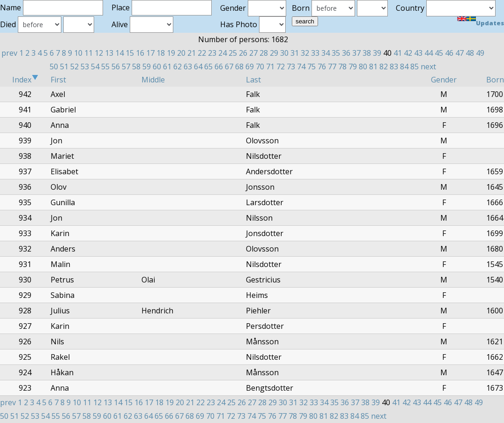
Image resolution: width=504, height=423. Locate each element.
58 (136, 67)
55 (105, 67)
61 (167, 67)
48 (470, 53)
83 (394, 67)
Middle (153, 80)
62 (178, 67)
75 (311, 67)
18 (161, 53)
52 (74, 67)
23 (212, 53)
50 (54, 67)
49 (480, 53)
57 (126, 67)
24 (222, 53)
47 (460, 53)
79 (353, 67)
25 (233, 53)
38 (367, 53)
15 (130, 53)
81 (373, 67)
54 (95, 67)
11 (89, 53)
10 (78, 53)
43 (418, 53)
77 (332, 67)
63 (188, 67)
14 (119, 53)
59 (147, 67)
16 (140, 53)
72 (281, 67)
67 (229, 67)
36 (346, 53)
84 (404, 67)
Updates (490, 23)
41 (398, 53)
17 (150, 53)
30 (284, 53)
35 (336, 53)
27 (253, 53)
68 (239, 67)
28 (264, 53)
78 (342, 67)
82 (384, 67)
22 (202, 53)
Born (495, 80)
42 (408, 53)
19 (171, 53)
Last (253, 80)
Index (25, 80)
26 (243, 53)
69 (250, 67)
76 (322, 67)
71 (270, 67)
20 (181, 53)
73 (291, 67)
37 (356, 53)
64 (198, 67)
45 (439, 53)
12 (99, 53)
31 (295, 53)
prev (9, 53)
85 (415, 67)
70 (260, 67)
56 (116, 67)
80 (363, 67)
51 (64, 67)
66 (219, 67)
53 (85, 67)
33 (315, 53)
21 (192, 53)
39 (377, 53)
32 (305, 53)
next (428, 67)
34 (326, 53)
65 (208, 67)
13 (109, 53)
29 (274, 53)
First (58, 80)
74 (301, 67)
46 (449, 53)
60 (157, 67)
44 (429, 53)
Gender (444, 80)
